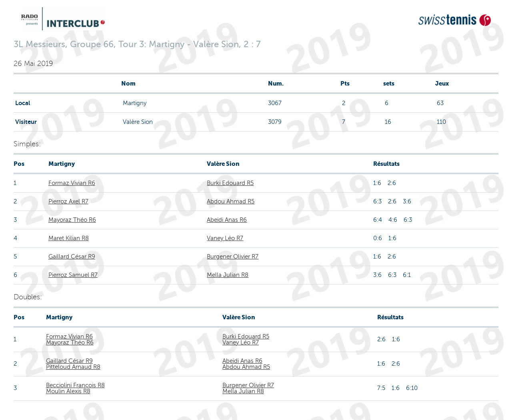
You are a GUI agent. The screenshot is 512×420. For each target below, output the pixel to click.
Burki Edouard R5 (230, 183)
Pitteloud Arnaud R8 (73, 367)
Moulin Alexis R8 (68, 391)
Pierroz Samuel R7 (73, 275)
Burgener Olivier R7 (233, 257)
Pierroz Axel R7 (68, 201)
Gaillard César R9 (72, 257)
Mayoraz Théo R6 (72, 220)
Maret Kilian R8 (69, 238)
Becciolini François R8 (75, 385)
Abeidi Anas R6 (227, 220)
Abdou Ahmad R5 (231, 201)
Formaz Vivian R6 (72, 183)
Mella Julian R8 (228, 275)
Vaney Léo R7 (225, 238)
